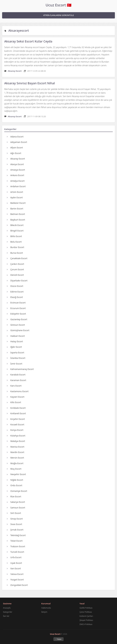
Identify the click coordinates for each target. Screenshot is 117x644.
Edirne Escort (15, 292)
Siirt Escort (14, 513)
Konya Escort (15, 430)
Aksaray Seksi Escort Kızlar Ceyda (28, 41)
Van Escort (14, 568)
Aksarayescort (19, 31)
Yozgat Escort (15, 580)
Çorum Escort (15, 269)
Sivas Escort (14, 524)
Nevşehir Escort (16, 474)
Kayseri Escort (16, 397)
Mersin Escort (15, 458)
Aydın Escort (15, 197)
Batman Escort (16, 214)
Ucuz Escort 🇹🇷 (58, 5)
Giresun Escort (16, 325)
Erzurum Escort (16, 308)
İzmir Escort (15, 364)
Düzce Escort (15, 286)
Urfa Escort (14, 557)
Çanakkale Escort (17, 258)
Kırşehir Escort (16, 419)
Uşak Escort (14, 563)
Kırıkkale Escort (16, 408)
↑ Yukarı (58, 639)
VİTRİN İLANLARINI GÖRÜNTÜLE (58, 15)
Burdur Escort (15, 247)
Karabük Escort (16, 375)
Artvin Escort (15, 192)
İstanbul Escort (16, 358)
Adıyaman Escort (17, 142)
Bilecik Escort (15, 225)
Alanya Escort (15, 164)
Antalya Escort (16, 181)
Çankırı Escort (15, 264)
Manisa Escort (16, 447)
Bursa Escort (15, 253)
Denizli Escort (15, 275)
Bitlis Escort (14, 236)
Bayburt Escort (16, 220)
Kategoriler (8, 612)
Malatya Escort (16, 441)
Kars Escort (14, 386)
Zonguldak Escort (17, 585)
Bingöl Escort (15, 231)
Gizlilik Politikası (86, 608)
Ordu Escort (15, 485)
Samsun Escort (16, 508)
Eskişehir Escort (16, 314)
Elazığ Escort (15, 297)
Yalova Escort (15, 574)
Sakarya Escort (16, 502)
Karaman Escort (17, 380)
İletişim (44, 612)
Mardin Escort (16, 452)
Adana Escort (15, 137)
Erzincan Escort (16, 303)
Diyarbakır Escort (17, 281)
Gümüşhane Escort (18, 330)
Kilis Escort (14, 402)
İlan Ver (6, 616)
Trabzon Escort (16, 546)
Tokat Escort (15, 541)
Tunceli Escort (15, 552)
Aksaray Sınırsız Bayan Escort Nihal (30, 83)
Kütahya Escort (16, 436)
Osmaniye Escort (17, 491)
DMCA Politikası (86, 624)
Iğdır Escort (14, 347)
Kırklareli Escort (16, 413)
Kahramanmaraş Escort (20, 369)
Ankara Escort (15, 175)
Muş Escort (14, 469)
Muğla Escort (15, 463)
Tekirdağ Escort (16, 535)
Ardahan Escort (16, 186)
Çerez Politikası (86, 612)
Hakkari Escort (16, 336)
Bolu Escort (14, 242)
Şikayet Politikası (86, 620)
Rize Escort (14, 496)
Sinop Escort (15, 519)
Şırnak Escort (15, 530)
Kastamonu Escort (18, 391)
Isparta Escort (16, 353)
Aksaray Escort (16, 159)
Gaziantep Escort (17, 319)
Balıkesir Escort (16, 203)
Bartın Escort (15, 209)
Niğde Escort (15, 480)
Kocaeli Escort (16, 424)
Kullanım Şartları (86, 616)
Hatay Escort (15, 341)
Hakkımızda (46, 608)
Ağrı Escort (14, 153)
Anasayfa (7, 608)
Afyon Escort (15, 148)
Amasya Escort (16, 170)
